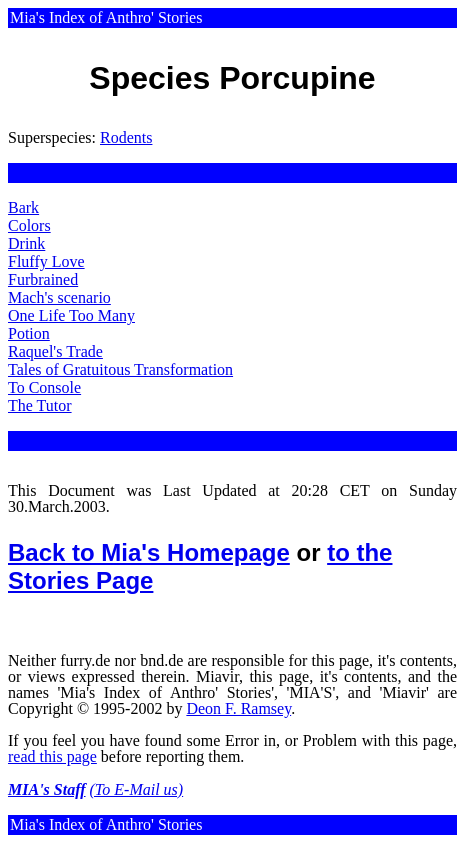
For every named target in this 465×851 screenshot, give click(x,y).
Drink (26, 243)
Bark (23, 207)
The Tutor (40, 405)
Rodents (126, 137)
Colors (29, 225)
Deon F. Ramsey (238, 708)
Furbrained (43, 279)
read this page (52, 756)
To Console (44, 387)
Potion (29, 333)
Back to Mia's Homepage (149, 552)
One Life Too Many (71, 315)
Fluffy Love (46, 261)
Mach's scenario (59, 297)
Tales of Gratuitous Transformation (120, 369)
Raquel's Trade (55, 351)
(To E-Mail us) (137, 789)
